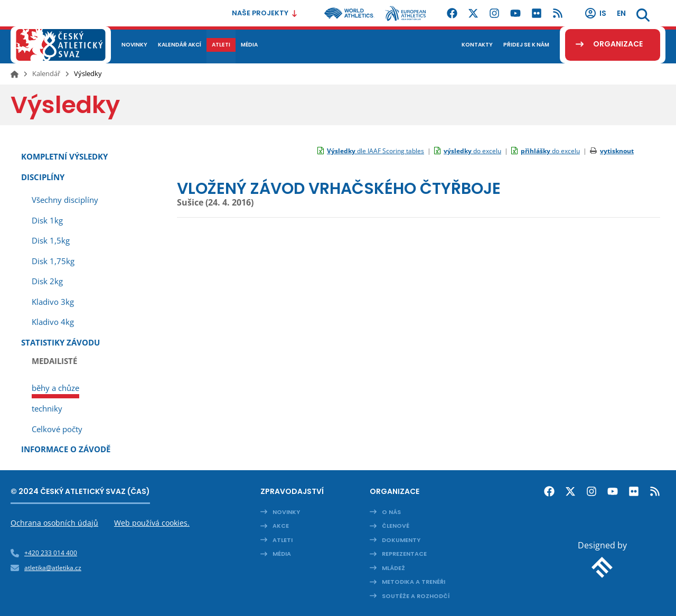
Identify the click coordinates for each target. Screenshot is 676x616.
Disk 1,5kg (51, 240)
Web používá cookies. (152, 523)
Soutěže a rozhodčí (416, 596)
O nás (391, 512)
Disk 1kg (47, 220)
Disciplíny (43, 177)
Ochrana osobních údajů (54, 523)
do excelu (472, 151)
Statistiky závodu (60, 342)
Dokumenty (401, 540)
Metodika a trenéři (414, 582)
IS (595, 13)
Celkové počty (57, 429)
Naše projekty (265, 13)
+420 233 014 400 (51, 553)
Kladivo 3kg (53, 302)
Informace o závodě (66, 449)
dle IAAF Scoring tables (375, 151)
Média (282, 554)
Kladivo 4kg (53, 322)
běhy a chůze (55, 388)
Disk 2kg (47, 281)
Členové (396, 526)
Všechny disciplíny (65, 200)
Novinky (286, 512)
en (621, 13)
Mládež (393, 568)
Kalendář (46, 73)
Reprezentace (404, 554)
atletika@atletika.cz (53, 568)
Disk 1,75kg (53, 261)
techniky (47, 408)
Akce (281, 526)
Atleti (283, 540)
